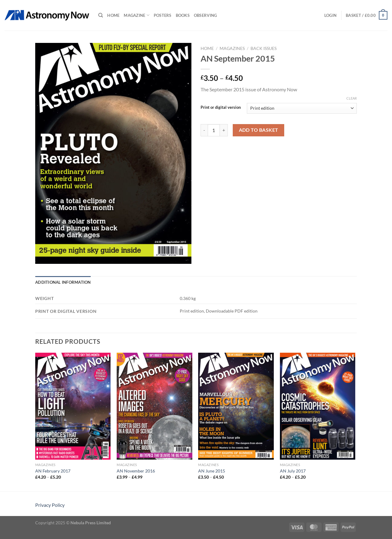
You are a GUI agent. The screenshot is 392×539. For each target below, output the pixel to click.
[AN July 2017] (318, 406)
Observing (205, 15)
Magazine (137, 15)
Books (183, 15)
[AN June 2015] (236, 406)
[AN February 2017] (73, 406)
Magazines (232, 48)
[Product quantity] (214, 130)
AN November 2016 (136, 471)
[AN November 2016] (155, 406)
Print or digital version (221, 108)
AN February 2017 (53, 471)
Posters (163, 15)
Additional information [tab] (63, 282)
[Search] (101, 15)
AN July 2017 (293, 471)
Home (113, 15)
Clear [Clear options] (352, 98)
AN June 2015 (212, 471)
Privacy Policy (50, 505)
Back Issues (264, 48)
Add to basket (259, 130)
